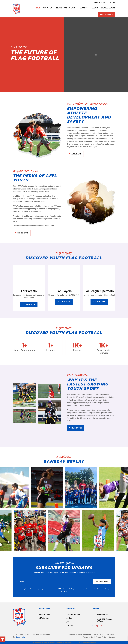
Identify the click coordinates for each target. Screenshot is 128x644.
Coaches (69, 618)
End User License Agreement (80, 634)
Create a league (45, 614)
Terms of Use (88, 637)
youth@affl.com (103, 614)
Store (112, 3)
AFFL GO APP (99, 3)
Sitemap (112, 637)
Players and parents (73, 614)
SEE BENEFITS (23, 233)
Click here (76, 643)
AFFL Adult (69, 626)
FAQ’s (67, 622)
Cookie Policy (109, 634)
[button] (3, 639)
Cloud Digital (20, 637)
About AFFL (76, 154)
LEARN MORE (30, 304)
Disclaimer (98, 634)
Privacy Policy (101, 637)
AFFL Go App (44, 618)
